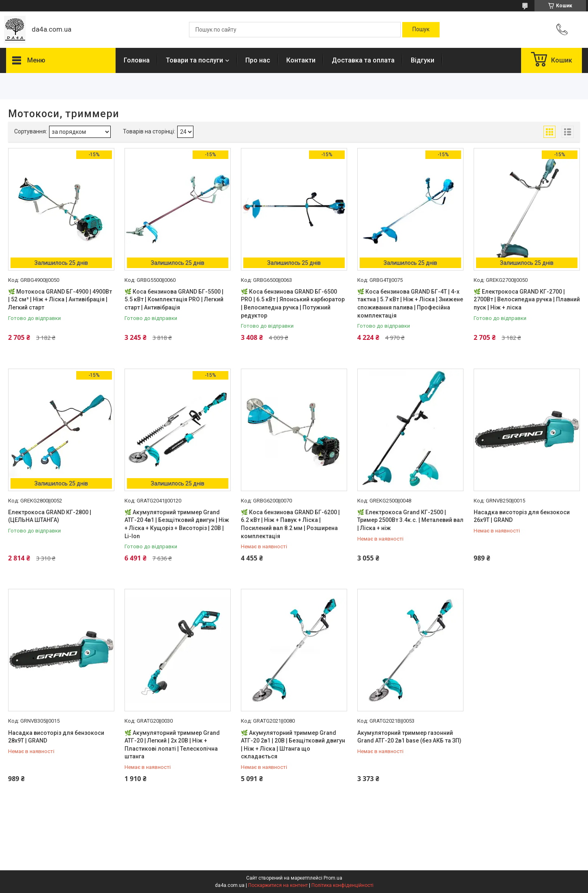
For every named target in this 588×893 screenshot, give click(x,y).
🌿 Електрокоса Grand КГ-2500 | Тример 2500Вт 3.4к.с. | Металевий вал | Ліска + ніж (410, 520)
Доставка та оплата (363, 60)
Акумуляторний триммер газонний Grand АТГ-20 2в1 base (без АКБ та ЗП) (409, 737)
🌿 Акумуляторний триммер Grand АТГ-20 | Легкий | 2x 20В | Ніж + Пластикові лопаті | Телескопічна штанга (172, 745)
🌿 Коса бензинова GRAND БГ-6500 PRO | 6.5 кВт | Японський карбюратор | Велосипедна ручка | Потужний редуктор (293, 304)
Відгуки (423, 60)
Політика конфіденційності (342, 885)
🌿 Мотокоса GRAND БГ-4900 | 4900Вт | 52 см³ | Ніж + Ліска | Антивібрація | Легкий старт (60, 299)
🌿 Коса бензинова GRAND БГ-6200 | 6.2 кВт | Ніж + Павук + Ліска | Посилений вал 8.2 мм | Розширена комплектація (290, 524)
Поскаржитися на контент (278, 885)
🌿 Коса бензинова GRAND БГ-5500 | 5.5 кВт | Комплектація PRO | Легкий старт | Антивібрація (174, 299)
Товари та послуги (194, 60)
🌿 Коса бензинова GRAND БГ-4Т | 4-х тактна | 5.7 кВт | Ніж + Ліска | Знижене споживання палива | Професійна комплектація (410, 304)
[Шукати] (421, 30)
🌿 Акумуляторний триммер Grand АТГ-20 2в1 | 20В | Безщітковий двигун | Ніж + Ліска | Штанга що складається (293, 745)
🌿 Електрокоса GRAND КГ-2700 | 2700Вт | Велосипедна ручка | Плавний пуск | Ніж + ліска (527, 299)
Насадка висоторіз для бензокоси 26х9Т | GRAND (522, 516)
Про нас (258, 60)
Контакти (301, 60)
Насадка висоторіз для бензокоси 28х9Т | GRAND (56, 737)
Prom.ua (333, 878)
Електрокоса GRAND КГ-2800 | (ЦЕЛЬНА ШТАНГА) (50, 516)
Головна (137, 60)
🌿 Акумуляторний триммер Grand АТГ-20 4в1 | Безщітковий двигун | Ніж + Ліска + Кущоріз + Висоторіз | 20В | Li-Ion (177, 524)
